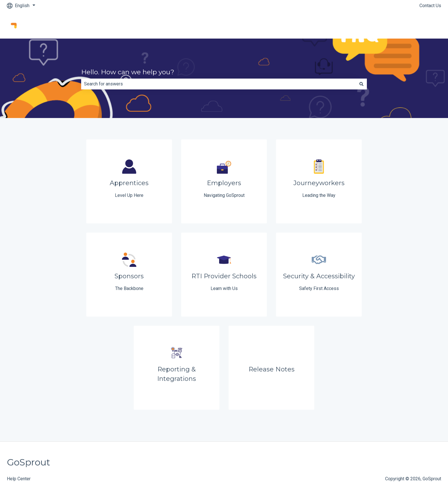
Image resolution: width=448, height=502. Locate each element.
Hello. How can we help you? (128, 72)
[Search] (361, 84)
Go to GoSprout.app (416, 25)
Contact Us (430, 6)
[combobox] (219, 84)
